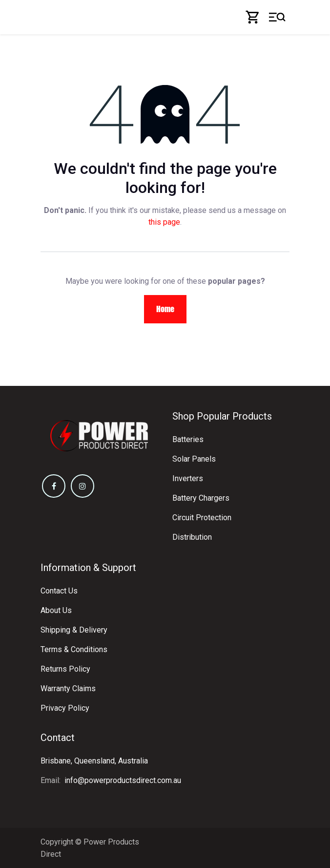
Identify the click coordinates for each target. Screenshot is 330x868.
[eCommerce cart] (253, 17)
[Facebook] (54, 486)
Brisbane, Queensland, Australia (94, 761)
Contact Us (59, 591)
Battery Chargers (201, 498)
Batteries (188, 439)
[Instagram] (82, 486)
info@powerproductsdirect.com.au (123, 780)
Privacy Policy (65, 708)
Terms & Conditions (74, 649)
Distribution (192, 537)
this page (164, 222)
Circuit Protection (202, 518)
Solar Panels (194, 459)
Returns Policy (65, 669)
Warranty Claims (68, 688)
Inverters (188, 478)
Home (165, 309)
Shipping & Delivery (74, 630)
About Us (56, 610)
